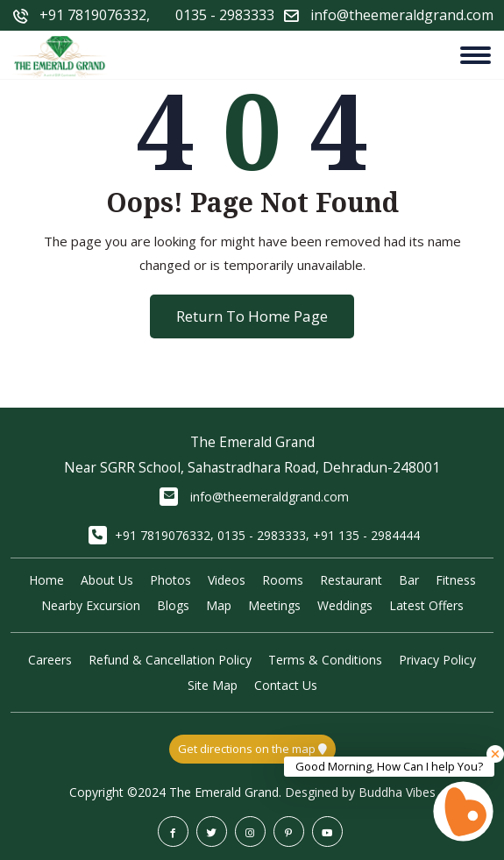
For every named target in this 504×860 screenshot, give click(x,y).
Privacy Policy (437, 660)
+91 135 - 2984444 (366, 535)
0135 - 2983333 (225, 15)
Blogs (173, 605)
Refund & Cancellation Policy (170, 660)
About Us (107, 580)
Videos (227, 580)
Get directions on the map (252, 749)
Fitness (456, 580)
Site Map (213, 685)
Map (219, 605)
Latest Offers (426, 605)
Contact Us (286, 685)
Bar (409, 580)
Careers (50, 660)
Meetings (274, 605)
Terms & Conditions (325, 660)
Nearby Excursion (91, 605)
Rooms (283, 580)
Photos (170, 580)
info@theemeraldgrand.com (270, 497)
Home (46, 580)
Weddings (345, 605)
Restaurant (351, 580)
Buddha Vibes (397, 792)
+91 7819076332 (93, 15)
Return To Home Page (252, 316)
